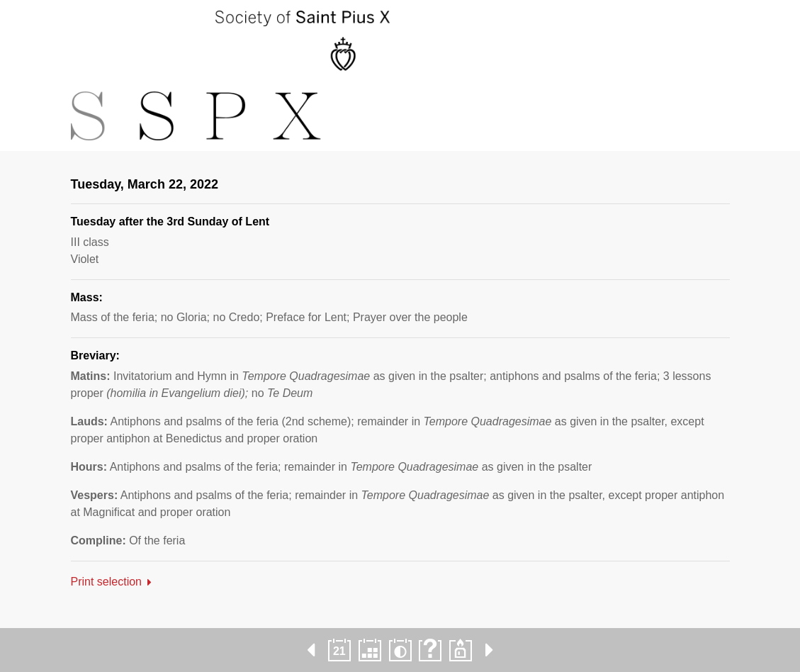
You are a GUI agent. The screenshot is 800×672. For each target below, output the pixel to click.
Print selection (107, 582)
